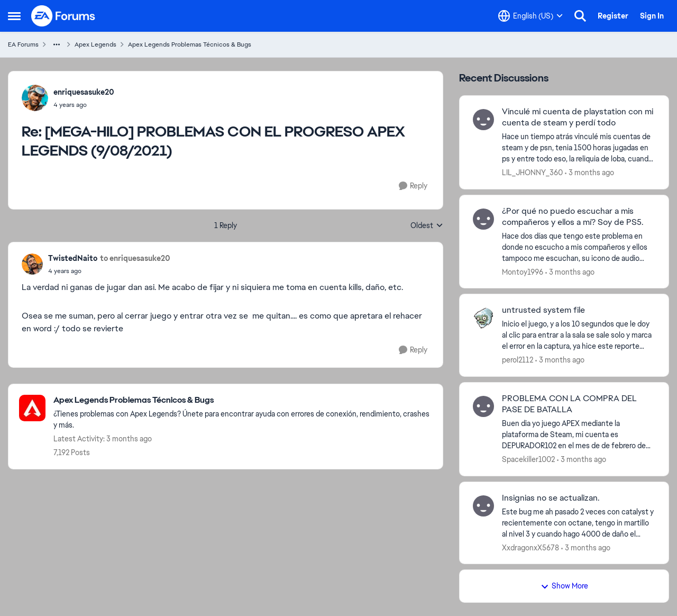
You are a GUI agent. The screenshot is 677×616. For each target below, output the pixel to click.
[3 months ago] (589, 173)
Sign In (652, 16)
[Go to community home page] (63, 16)
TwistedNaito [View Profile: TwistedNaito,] (73, 258)
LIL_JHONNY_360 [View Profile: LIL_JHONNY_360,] (532, 173)
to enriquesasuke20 (135, 258)
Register (613, 16)
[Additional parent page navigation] (57, 44)
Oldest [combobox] (427, 226)
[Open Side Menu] (14, 16)
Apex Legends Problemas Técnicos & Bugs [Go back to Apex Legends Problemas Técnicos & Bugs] (190, 44)
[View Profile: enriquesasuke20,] (35, 98)
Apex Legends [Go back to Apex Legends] (95, 44)
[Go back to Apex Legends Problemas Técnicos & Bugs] (243, 400)
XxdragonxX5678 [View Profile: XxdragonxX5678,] (530, 547)
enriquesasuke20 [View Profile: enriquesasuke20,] (84, 92)
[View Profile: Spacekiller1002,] (483, 406)
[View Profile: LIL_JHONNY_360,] (483, 120)
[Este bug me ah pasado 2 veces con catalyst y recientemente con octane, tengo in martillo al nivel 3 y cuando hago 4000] (579, 523)
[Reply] (413, 186)
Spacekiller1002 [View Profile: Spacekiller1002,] (528, 459)
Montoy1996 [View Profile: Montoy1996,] (523, 271)
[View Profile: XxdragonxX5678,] (483, 506)
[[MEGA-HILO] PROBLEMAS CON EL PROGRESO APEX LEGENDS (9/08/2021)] (84, 105)
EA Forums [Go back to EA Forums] (23, 44)
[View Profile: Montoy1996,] (483, 219)
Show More (564, 586)
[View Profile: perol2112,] (483, 318)
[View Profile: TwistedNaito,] (32, 264)
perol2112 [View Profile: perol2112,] (518, 360)
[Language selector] (530, 16)
